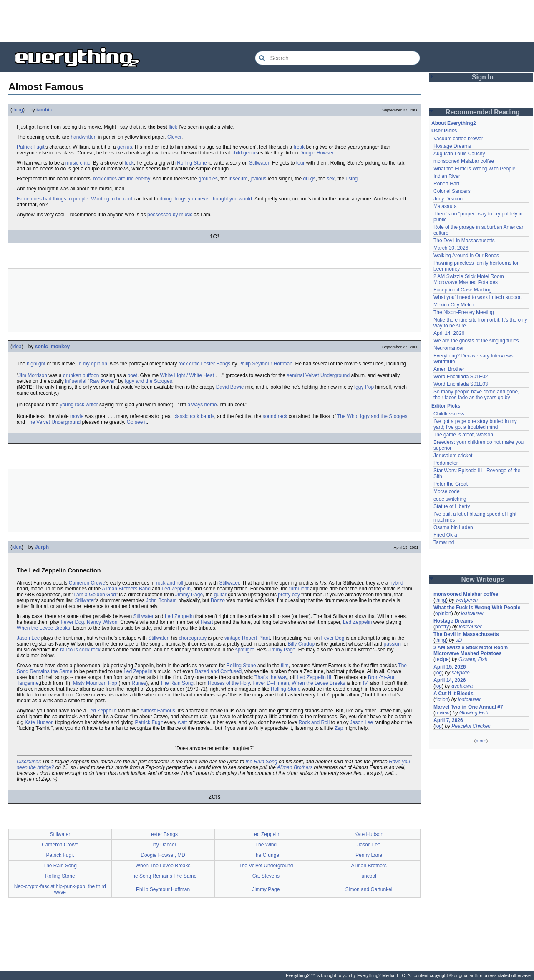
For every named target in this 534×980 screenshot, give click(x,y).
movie (77, 416)
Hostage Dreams (452, 146)
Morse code (447, 491)
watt (182, 722)
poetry (442, 627)
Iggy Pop (364, 387)
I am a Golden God (94, 595)
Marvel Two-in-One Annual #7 (468, 707)
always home (202, 405)
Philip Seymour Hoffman (266, 364)
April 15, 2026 (450, 667)
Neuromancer (449, 348)
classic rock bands (194, 416)
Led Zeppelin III (314, 677)
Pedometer (446, 463)
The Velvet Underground (53, 422)
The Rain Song (177, 683)
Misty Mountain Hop (95, 683)
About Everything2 (454, 123)
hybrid (397, 583)
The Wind (266, 845)
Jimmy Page (189, 595)
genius (125, 147)
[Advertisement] (267, 21)
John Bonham (161, 600)
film (285, 666)
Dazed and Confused (218, 671)
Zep (339, 728)
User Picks (444, 131)
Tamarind (444, 542)
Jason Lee (28, 638)
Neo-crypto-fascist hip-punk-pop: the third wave (60, 889)
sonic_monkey (52, 347)
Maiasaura (445, 206)
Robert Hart (446, 184)
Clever (174, 137)
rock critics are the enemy (121, 179)
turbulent (299, 589)
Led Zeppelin (176, 589)
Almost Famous (158, 711)
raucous (69, 650)
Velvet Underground (327, 375)
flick (173, 127)
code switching (450, 499)
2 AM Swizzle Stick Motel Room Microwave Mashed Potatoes (469, 279)
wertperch (467, 600)
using (352, 179)
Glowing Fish (473, 659)
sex (331, 179)
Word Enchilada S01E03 (461, 384)
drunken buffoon (81, 375)
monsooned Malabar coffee (464, 161)
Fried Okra (445, 535)
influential (76, 381)
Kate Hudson (39, 722)
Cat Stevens (266, 876)
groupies (208, 179)
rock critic (189, 364)
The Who (347, 416)
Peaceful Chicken (471, 726)
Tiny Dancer (163, 845)
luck (129, 163)
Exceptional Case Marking (462, 290)
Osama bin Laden (453, 527)
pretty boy (289, 595)
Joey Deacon (448, 199)
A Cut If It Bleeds (453, 694)
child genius (245, 153)
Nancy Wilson (102, 622)
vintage (233, 638)
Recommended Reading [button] (483, 112)
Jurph (42, 547)
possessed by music (170, 215)
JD (459, 640)
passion (392, 644)
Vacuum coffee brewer (458, 139)
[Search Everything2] (338, 58)
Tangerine (28, 683)
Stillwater (259, 163)
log (438, 673)
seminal (295, 375)
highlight (36, 364)
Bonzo (218, 600)
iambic (44, 110)
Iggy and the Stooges (148, 381)
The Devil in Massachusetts (464, 241)
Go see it (137, 422)
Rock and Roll (314, 722)
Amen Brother (449, 369)
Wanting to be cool (112, 199)
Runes (139, 683)
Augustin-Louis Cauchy (459, 154)
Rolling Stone (192, 163)
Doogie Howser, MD (163, 855)
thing (18, 110)
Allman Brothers (295, 767)
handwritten (83, 137)
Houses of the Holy (229, 683)
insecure (238, 179)
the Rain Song (262, 762)
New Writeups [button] (483, 579)
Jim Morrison (33, 375)
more (481, 741)
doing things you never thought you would (206, 199)
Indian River (447, 176)
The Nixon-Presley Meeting (464, 312)
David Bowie (230, 387)
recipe (442, 659)
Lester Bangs (216, 364)
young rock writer (79, 405)
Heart (207, 622)
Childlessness (449, 414)
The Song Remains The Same (163, 876)
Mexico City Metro (453, 305)
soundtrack (275, 416)
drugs (309, 179)
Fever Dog (72, 622)
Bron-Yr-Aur (381, 677)
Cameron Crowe (87, 583)
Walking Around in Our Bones (466, 256)
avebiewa (462, 686)
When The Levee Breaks (163, 866)
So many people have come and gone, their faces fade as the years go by (476, 395)
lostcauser (472, 613)
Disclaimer (28, 762)
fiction (442, 699)
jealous (258, 179)
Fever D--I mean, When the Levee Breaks (299, 683)
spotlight (245, 650)
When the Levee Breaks (43, 628)
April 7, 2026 (448, 720)
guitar (220, 595)
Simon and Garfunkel (369, 889)
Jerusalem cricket (453, 456)
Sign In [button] (483, 77)
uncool (369, 876)
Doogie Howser (316, 153)
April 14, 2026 (449, 333)
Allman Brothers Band (126, 589)
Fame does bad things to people (52, 199)
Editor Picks (446, 406)
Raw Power (102, 381)
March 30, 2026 (451, 248)
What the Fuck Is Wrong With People (475, 169)
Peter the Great (451, 484)
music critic (78, 163)
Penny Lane (369, 855)
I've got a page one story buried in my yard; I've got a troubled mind (475, 424)
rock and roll (170, 583)
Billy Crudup (301, 644)
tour (301, 163)
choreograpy (193, 638)
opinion (443, 613)
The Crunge (266, 855)
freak (299, 147)
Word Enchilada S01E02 (461, 377)
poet (132, 375)
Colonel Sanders (452, 191)
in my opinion (92, 364)
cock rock (90, 650)
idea (17, 347)
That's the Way (271, 677)
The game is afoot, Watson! (464, 435)
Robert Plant (256, 638)
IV (365, 683)
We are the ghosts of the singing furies (476, 341)
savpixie (460, 673)
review (442, 713)
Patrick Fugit (31, 147)
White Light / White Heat (187, 375)
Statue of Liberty (452, 506)
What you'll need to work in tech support (478, 297)
